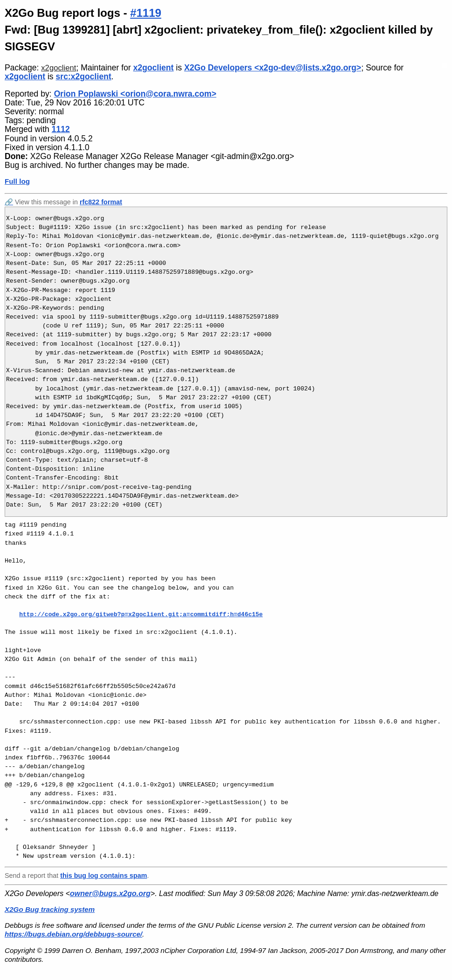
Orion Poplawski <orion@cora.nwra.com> (135, 94)
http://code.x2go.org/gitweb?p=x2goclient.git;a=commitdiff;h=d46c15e (141, 614)
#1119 (146, 13)
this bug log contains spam (103, 876)
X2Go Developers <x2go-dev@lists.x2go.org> (273, 68)
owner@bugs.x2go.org (110, 893)
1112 (61, 129)
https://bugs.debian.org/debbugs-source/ (73, 934)
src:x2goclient (84, 76)
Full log (17, 181)
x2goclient (58, 68)
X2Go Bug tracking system (50, 909)
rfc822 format (101, 202)
